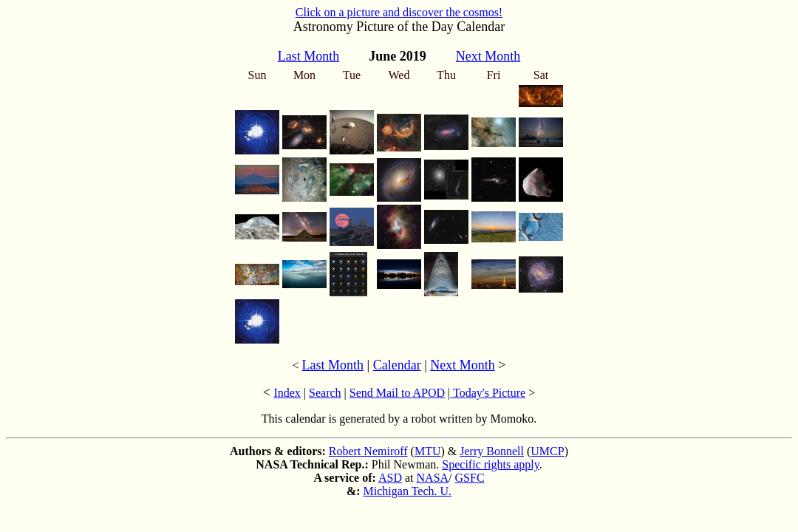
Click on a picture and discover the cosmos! (399, 12)
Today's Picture (488, 393)
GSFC (470, 478)
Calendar (397, 365)
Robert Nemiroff (368, 451)
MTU (428, 451)
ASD (390, 478)
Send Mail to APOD (397, 393)
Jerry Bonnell (492, 451)
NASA (433, 478)
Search (325, 393)
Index (287, 393)
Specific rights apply (490, 464)
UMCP (547, 451)
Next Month (463, 365)
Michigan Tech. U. (407, 491)
